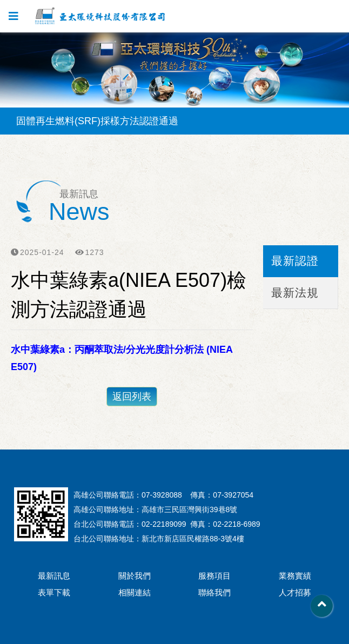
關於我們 (135, 576)
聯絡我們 (214, 592)
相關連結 (135, 592)
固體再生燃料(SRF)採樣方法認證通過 (97, 121)
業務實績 (295, 576)
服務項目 (214, 576)
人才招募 (295, 592)
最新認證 (295, 261)
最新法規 (295, 293)
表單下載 (54, 592)
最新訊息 (54, 576)
